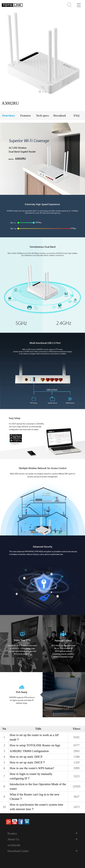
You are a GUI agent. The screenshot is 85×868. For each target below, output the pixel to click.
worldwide (14, 845)
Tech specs (42, 116)
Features (25, 116)
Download (59, 116)
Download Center (18, 851)
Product (12, 834)
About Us (13, 839)
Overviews (8, 116)
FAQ (76, 116)
